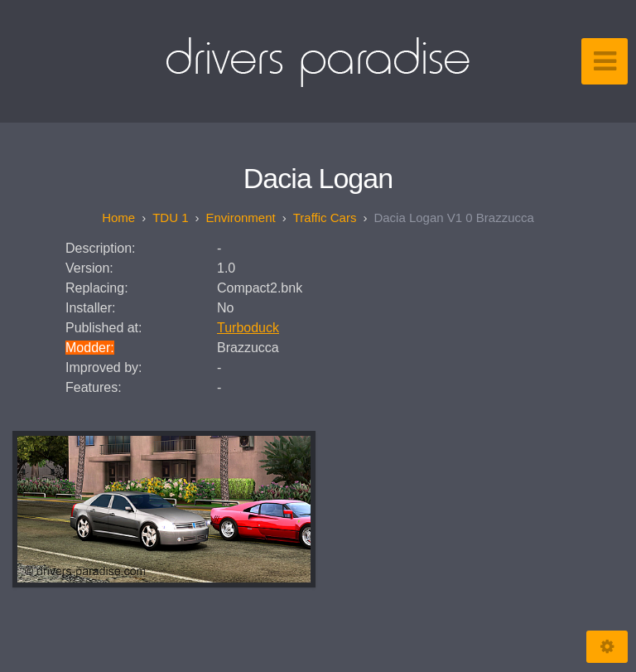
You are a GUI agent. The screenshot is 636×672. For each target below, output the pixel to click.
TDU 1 (170, 218)
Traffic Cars (325, 218)
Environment (241, 218)
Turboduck (248, 328)
